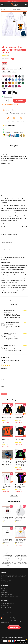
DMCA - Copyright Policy (7, 595)
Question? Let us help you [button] (21, 642)
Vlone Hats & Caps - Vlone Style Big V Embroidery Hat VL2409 (20, 418)
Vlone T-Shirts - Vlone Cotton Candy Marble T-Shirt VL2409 (20, 486)
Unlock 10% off (25, 638)
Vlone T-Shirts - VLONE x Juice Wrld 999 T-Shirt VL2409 (21, 439)
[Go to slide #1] (4, 41)
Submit (4, 394)
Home (2, 9)
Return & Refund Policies (7, 608)
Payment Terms (5, 606)
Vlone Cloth (8, 9)
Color (3, 74)
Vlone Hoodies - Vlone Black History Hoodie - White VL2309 (20, 519)
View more (14, 495)
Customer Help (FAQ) (6, 612)
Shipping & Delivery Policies (7, 604)
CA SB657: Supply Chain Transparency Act (11, 597)
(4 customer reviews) (13, 56)
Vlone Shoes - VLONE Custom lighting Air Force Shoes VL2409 (7, 463)
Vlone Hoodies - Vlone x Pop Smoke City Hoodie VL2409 (7, 519)
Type (3, 61)
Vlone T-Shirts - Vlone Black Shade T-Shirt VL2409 (7, 486)
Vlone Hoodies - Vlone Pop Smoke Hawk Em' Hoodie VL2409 (7, 541)
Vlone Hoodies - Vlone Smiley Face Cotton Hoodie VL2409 (7, 418)
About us (3, 588)
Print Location (5, 89)
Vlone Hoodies (17, 9)
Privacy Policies (5, 593)
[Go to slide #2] (12, 41)
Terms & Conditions (6, 590)
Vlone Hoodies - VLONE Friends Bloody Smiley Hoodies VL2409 (20, 541)
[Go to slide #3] (20, 41)
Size (3, 66)
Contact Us (4, 610)
